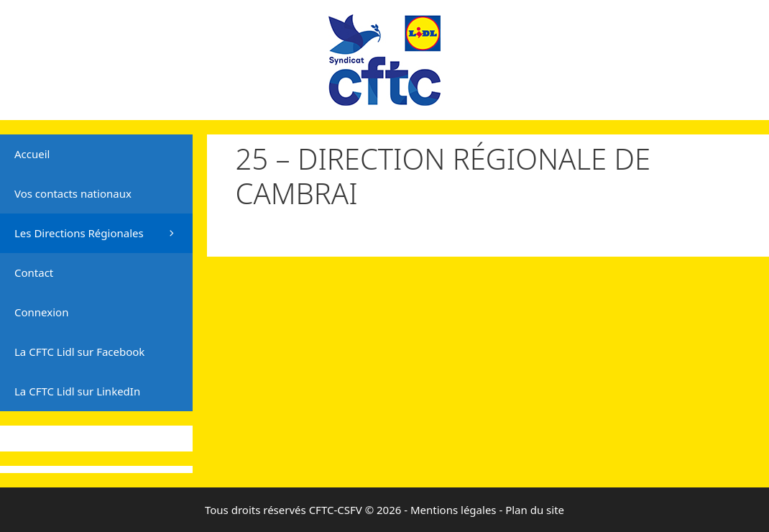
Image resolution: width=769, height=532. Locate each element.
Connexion (41, 312)
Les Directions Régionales (103, 233)
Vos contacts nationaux (73, 193)
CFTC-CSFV (336, 510)
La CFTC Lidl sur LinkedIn (77, 391)
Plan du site (535, 510)
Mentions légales (453, 510)
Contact (34, 272)
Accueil (32, 154)
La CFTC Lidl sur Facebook (79, 352)
